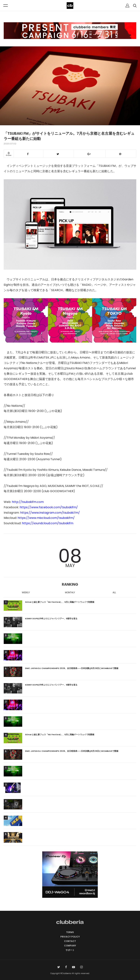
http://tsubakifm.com (28, 502)
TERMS (70, 932)
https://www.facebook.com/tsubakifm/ (49, 507)
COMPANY (70, 946)
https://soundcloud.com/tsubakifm (48, 523)
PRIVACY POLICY (70, 937)
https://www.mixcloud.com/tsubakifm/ (46, 518)
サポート (70, 950)
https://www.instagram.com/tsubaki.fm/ (50, 513)
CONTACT (70, 941)
